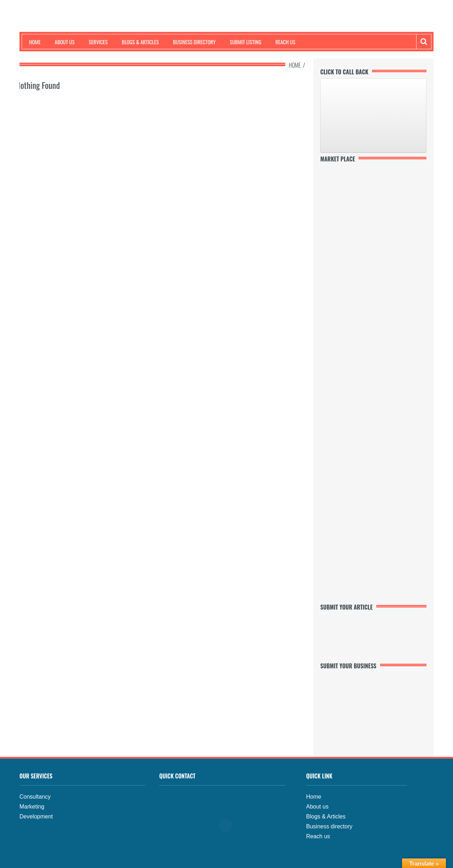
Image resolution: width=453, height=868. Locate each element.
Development (36, 816)
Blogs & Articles (140, 42)
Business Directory (194, 42)
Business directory (329, 826)
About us (65, 42)
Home (35, 42)
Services (98, 42)
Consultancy (35, 797)
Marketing (32, 807)
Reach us (285, 42)
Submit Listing (245, 42)
